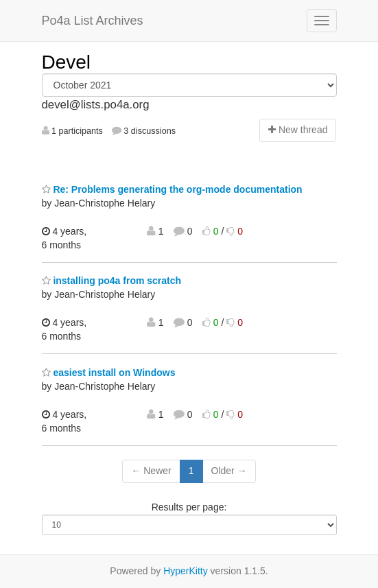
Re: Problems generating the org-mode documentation (172, 189)
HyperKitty (186, 571)
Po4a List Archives (93, 21)
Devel (67, 62)
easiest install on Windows (109, 373)
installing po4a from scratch (112, 281)
